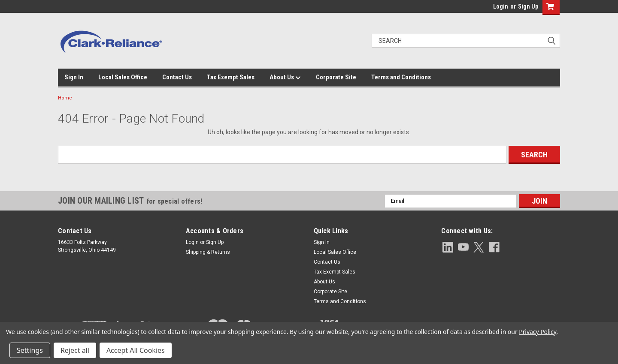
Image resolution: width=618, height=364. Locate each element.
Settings (30, 350)
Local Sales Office (123, 77)
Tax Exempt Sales (231, 77)
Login (501, 6)
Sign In (74, 77)
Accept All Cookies (136, 350)
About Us (285, 78)
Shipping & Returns (208, 252)
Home (65, 98)
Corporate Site (336, 77)
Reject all (75, 350)
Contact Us (177, 77)
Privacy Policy (538, 332)
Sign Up (528, 6)
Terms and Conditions (401, 77)
